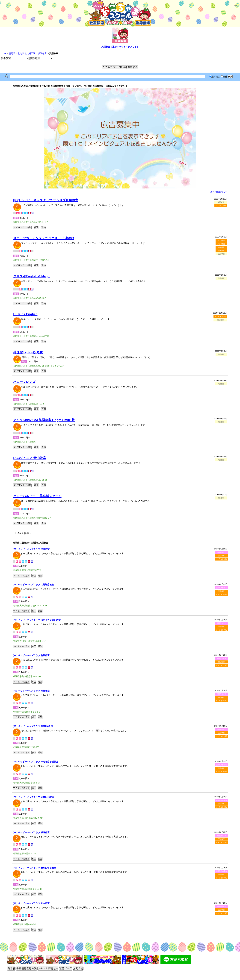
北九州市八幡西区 (27, 53)
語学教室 (42, 53)
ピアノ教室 (221, 241)
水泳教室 (221, 247)
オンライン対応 (221, 205)
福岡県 (12, 53)
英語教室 (221, 556)
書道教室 (221, 251)
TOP (4, 53)
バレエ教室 (221, 244)
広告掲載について (219, 192)
